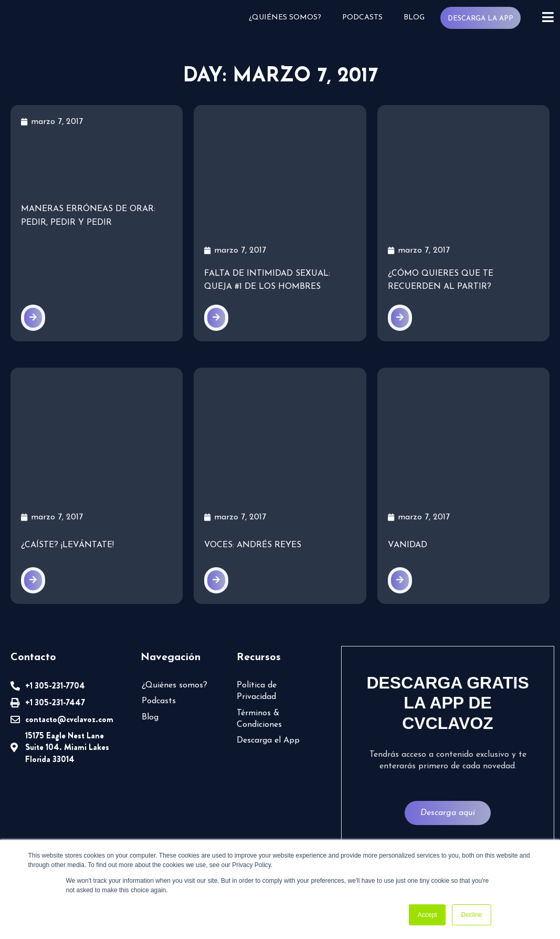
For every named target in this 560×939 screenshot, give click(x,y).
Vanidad (407, 544)
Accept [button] (427, 915)
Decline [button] (471, 915)
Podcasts (365, 18)
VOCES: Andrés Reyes (253, 544)
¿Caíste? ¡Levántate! (67, 544)
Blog (416, 18)
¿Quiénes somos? (289, 18)
